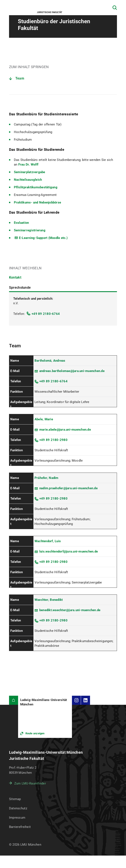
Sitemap (15, 799)
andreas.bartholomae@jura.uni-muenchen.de (72, 371)
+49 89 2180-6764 (46, 314)
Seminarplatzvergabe (30, 172)
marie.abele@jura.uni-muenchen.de (65, 430)
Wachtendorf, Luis (48, 541)
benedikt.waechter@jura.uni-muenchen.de (70, 610)
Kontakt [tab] (15, 277)
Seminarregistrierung (30, 230)
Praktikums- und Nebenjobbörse (37, 202)
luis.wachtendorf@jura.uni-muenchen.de (69, 551)
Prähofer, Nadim (46, 478)
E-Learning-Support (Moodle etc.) (43, 238)
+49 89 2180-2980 (53, 440)
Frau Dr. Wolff (28, 164)
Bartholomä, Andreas (50, 361)
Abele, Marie (44, 419)
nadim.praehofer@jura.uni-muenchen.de (68, 488)
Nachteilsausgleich (28, 180)
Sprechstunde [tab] (20, 288)
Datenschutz (18, 808)
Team (20, 78)
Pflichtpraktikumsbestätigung (36, 187)
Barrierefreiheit (20, 827)
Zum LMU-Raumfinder (30, 783)
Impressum (17, 818)
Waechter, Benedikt (49, 600)
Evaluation (21, 223)
